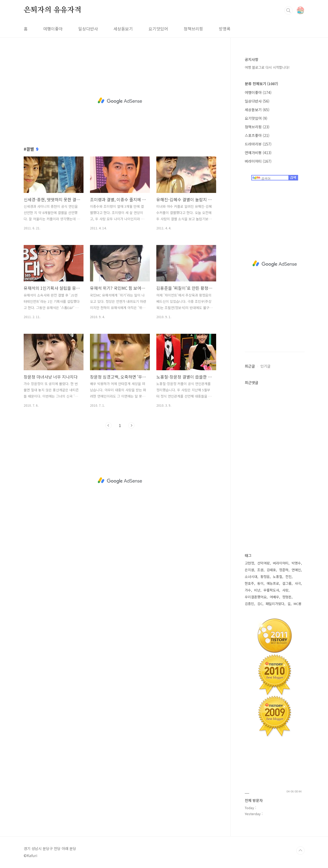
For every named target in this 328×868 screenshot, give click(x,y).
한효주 (249, 583)
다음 (131, 425)
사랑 (285, 590)
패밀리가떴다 (275, 604)
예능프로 (273, 583)
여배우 (274, 597)
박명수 (296, 563)
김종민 (249, 604)
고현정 (249, 563)
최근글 (250, 366)
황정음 (265, 577)
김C (260, 604)
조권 (260, 570)
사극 (298, 583)
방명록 (225, 29)
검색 (288, 10)
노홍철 (278, 577)
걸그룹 (287, 583)
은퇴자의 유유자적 (53, 10)
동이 (260, 583)
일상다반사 (88, 29)
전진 (288, 577)
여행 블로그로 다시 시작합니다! (267, 67)
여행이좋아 (53, 29)
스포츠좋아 (257, 135)
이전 (108, 425)
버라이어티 (258, 161)
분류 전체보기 (261, 84)
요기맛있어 (158, 29)
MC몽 (298, 604)
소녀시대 (251, 577)
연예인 (296, 570)
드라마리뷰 (258, 144)
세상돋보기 (123, 29)
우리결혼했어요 (256, 597)
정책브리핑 (193, 29)
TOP (300, 851)
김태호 (271, 570)
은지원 (249, 570)
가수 (248, 590)
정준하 (284, 570)
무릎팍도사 (271, 590)
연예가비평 (258, 153)
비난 (257, 590)
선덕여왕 (263, 563)
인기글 (265, 366)
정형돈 (287, 597)
